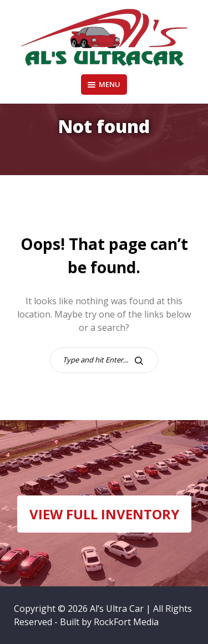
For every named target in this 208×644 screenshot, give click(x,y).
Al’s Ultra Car (117, 609)
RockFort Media (126, 622)
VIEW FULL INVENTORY (104, 514)
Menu (104, 84)
